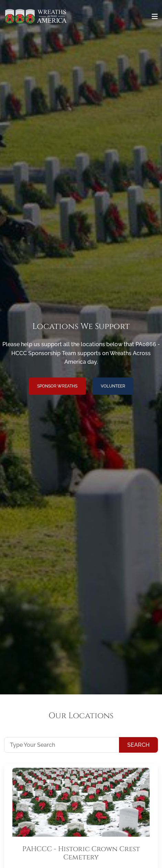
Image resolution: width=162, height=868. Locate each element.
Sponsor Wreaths (57, 386)
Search (138, 745)
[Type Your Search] (62, 745)
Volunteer (113, 386)
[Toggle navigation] (155, 17)
